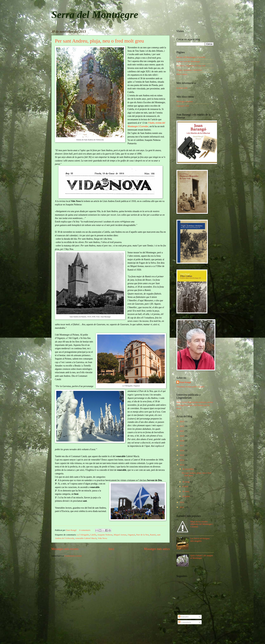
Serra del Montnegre (95, 15)
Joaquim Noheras (105, 535)
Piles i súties (182, 74)
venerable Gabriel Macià (86, 538)
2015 (182, 455)
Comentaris (185, 622)
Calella (93, 535)
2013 (182, 465)
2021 (182, 431)
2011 (182, 507)
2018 (182, 441)
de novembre (188, 469)
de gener (186, 496)
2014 (182, 460)
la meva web (182, 88)
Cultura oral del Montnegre (188, 61)
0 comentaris (85, 530)
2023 (182, 421)
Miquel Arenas (120, 535)
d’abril (186, 486)
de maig (186, 482)
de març (186, 491)
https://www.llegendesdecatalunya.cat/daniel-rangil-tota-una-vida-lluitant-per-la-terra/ (195, 405)
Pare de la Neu (143, 535)
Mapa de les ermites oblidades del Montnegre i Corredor (202, 524)
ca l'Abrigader (83, 535)
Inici (111, 549)
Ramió (153, 535)
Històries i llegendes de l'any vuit (191, 66)
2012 (182, 502)
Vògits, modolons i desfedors (189, 70)
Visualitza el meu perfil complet (190, 387)
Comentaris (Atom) (73, 556)
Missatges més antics (157, 549)
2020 (182, 436)
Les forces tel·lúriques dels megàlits (200, 540)
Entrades (183, 617)
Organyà (131, 535)
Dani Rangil (71, 530)
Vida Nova (102, 538)
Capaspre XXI (183, 106)
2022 (182, 426)
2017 (182, 446)
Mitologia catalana (185, 101)
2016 (182, 450)
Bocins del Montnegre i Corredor (191, 57)
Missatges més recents (65, 549)
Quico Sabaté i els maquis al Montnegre (202, 557)
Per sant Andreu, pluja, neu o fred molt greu (99, 41)
